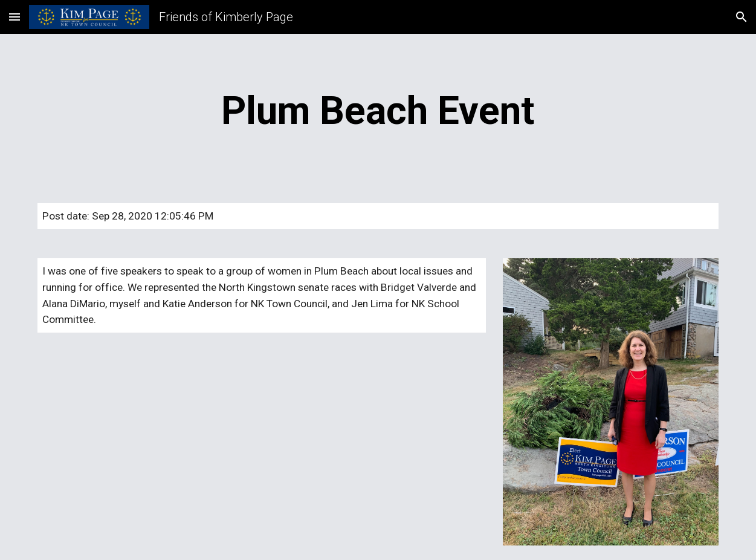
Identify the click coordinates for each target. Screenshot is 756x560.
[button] (15, 17)
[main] (378, 111)
